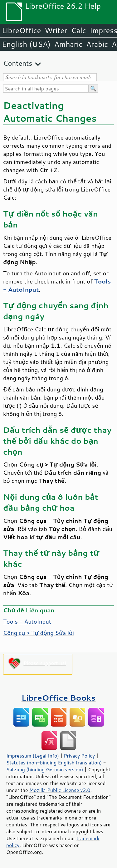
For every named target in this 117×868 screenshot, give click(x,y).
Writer (56, 30)
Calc (79, 30)
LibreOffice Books (59, 698)
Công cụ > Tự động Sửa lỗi (39, 633)
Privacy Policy (79, 756)
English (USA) (26, 44)
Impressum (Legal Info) (33, 756)
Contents (18, 63)
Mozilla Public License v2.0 (60, 790)
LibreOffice (21, 30)
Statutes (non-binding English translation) (54, 763)
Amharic (68, 44)
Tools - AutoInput (27, 621)
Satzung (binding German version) (45, 769)
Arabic (97, 44)
